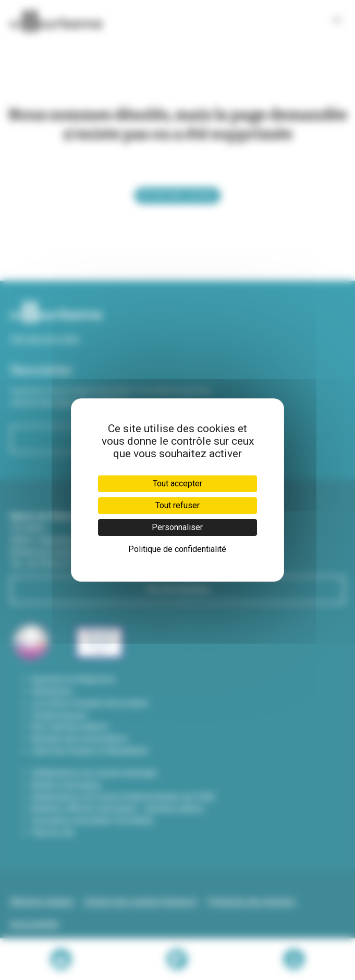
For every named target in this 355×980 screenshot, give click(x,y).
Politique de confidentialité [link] (177, 549)
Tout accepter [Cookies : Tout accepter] (178, 483)
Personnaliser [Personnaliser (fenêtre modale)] (177, 527)
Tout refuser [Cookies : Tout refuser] (178, 505)
